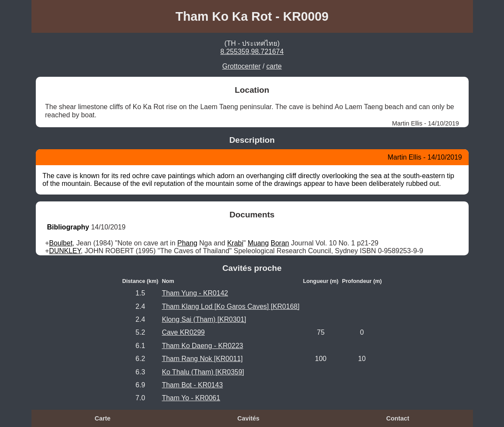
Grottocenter (242, 66)
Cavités (249, 418)
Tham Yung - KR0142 (195, 293)
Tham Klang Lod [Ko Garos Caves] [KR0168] (230, 306)
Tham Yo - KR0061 (191, 398)
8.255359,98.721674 (252, 52)
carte (274, 66)
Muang (258, 243)
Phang (187, 243)
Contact (398, 418)
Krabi (235, 243)
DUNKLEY (65, 251)
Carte (103, 418)
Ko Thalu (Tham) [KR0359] (203, 372)
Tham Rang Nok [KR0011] (202, 359)
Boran (280, 243)
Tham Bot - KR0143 (192, 385)
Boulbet (61, 243)
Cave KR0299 (183, 332)
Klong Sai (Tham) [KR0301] (204, 319)
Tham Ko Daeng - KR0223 (202, 346)
